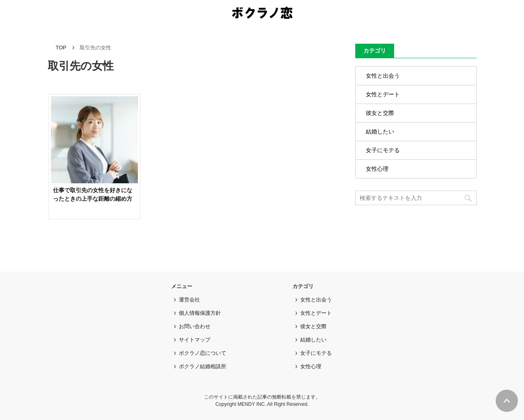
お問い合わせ (195, 326)
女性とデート (383, 94)
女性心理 (377, 169)
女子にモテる (383, 150)
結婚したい (380, 132)
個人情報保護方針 (200, 313)
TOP (61, 48)
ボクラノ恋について (203, 353)
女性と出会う (383, 76)
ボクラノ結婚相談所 (203, 366)
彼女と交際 (380, 113)
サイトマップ (195, 340)
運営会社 (189, 300)
